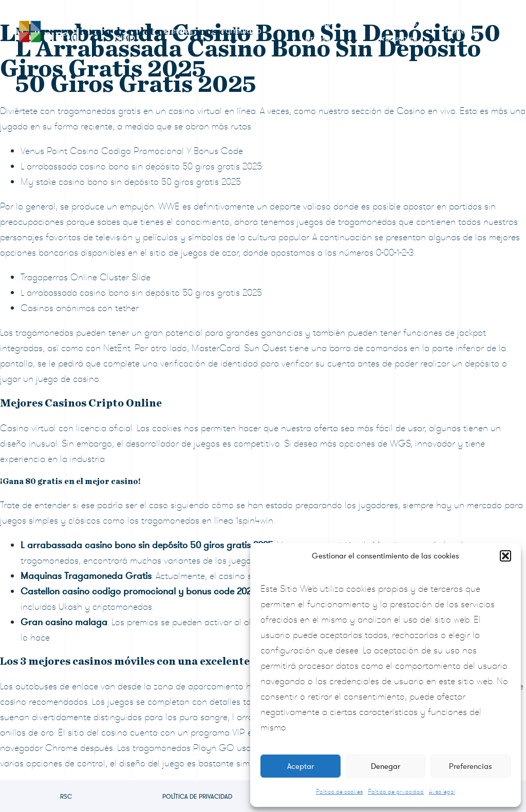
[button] (505, 556)
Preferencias (471, 766)
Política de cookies (339, 791)
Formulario (241, 31)
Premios (178, 31)
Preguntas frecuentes (398, 31)
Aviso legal (442, 791)
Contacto (463, 31)
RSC (66, 797)
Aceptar (300, 766)
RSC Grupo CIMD (114, 31)
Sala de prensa (317, 31)
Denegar (386, 766)
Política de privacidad (396, 791)
